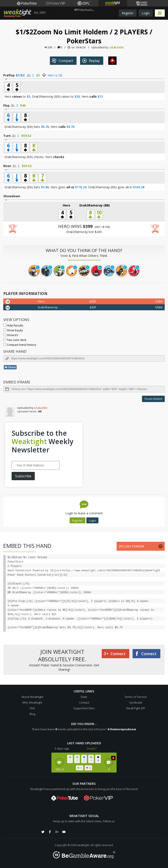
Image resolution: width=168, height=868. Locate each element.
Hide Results (13, 325)
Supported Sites (84, 708)
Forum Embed (153, 399)
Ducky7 (92, 748)
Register (128, 13)
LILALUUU (117, 47)
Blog (32, 714)
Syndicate (136, 702)
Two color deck (15, 340)
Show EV (11, 335)
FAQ (32, 708)
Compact (63, 61)
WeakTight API (136, 708)
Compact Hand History (20, 345)
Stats (84, 697)
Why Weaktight (32, 702)
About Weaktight (32, 697)
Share (10, 367)
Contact (84, 702)
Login (146, 13)
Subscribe (23, 476)
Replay (91, 61)
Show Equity (13, 330)
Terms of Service (136, 697)
